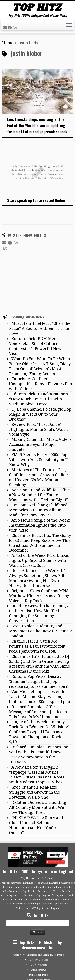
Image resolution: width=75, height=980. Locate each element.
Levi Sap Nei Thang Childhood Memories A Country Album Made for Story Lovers (38, 467)
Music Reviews (38, 927)
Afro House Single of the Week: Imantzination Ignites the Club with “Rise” (40, 482)
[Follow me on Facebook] (10, 28)
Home (8, 43)
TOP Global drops (38, 932)
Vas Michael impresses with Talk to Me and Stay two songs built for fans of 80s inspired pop (39, 654)
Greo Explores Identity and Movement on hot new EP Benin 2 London (40, 588)
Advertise (38, 952)
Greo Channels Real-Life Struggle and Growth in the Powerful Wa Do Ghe (34, 749)
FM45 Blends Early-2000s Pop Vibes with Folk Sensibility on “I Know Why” (39, 417)
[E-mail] (5, 28)
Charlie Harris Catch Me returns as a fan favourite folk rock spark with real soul (37, 603)
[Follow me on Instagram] (15, 28)
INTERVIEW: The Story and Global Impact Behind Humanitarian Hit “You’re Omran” (36, 782)
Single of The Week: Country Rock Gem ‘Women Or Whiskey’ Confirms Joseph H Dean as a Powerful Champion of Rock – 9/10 (39, 689)
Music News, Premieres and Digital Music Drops (38, 912)
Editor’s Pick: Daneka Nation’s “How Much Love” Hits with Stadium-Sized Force (39, 356)
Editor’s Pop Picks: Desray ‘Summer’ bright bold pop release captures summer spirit (39, 638)
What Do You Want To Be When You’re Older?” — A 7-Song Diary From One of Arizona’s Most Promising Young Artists (40, 323)
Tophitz (33, 971)
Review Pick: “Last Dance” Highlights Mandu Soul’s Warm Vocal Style (38, 386)
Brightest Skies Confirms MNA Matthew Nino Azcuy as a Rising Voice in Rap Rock (39, 553)
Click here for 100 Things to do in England (37, 865)
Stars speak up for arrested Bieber (36, 200)
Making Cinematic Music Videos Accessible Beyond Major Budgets (40, 401)
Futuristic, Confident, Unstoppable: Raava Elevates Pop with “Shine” (40, 341)
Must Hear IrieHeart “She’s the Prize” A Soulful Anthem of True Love (40, 285)
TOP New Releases (38, 917)
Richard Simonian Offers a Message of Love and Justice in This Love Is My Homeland (38, 669)
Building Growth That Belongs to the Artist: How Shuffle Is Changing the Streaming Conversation (38, 570)
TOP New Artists (38, 922)
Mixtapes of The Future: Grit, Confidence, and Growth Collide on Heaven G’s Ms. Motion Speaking (38, 434)
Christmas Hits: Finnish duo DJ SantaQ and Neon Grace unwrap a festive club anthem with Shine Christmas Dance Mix (39, 621)
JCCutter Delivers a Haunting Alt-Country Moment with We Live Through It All (38, 764)
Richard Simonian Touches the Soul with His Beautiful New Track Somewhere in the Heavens (39, 711)
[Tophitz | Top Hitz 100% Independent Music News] (37, 7)
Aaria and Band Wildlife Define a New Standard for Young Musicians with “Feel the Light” (39, 452)
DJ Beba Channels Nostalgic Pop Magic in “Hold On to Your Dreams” (40, 371)
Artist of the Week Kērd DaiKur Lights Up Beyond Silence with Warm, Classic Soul (40, 517)
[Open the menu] (69, 26)
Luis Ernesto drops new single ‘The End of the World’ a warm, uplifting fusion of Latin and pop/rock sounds (37, 125)
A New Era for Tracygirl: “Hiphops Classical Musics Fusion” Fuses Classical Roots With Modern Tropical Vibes (37, 732)
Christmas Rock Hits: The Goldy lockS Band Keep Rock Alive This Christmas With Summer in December (40, 500)
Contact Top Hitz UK (38, 947)
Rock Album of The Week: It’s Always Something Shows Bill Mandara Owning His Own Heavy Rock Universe (38, 535)
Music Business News (38, 937)
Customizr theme (47, 975)
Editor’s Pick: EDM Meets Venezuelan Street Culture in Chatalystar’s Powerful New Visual (36, 303)
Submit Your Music (38, 942)
